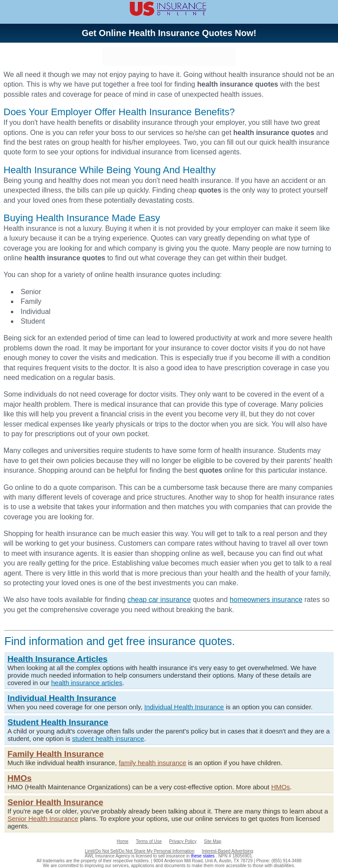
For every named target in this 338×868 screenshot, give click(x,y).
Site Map (212, 841)
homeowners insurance (266, 600)
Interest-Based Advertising (228, 851)
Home (123, 841)
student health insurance (108, 739)
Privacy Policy (183, 841)
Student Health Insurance (58, 722)
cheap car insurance (159, 600)
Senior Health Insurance (55, 802)
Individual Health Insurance (62, 698)
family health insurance (152, 763)
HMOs (20, 778)
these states (204, 856)
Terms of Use (149, 841)
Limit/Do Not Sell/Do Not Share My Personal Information (140, 851)
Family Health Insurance (56, 754)
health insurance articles (87, 683)
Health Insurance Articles (57, 659)
